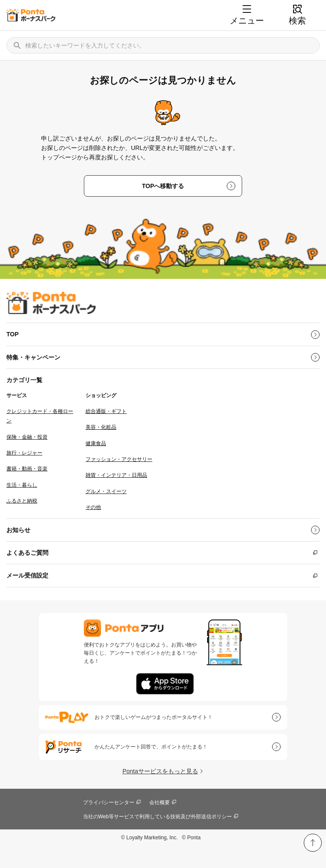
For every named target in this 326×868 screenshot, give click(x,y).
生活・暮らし (22, 485)
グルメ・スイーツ (106, 491)
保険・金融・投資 (27, 437)
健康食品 (96, 443)
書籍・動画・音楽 (27, 469)
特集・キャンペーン (33, 357)
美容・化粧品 (101, 427)
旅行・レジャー (24, 453)
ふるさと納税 (22, 501)
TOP (13, 334)
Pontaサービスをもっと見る (160, 771)
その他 (93, 507)
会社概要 (160, 802)
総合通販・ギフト (106, 411)
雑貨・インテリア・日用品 (116, 475)
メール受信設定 (27, 575)
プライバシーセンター (109, 802)
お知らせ (18, 530)
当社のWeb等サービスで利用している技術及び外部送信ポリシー (157, 817)
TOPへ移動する (163, 186)
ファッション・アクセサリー (119, 459)
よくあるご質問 (27, 553)
